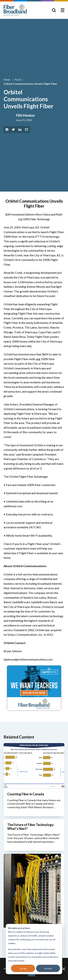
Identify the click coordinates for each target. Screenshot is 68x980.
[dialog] (34, 949)
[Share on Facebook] (7, 130)
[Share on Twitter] (13, 130)
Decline (48, 968)
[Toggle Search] (54, 10)
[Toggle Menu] (63, 10)
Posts (18, 80)
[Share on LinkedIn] (20, 130)
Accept (23, 968)
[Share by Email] (26, 130)
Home (7, 80)
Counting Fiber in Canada (26, 794)
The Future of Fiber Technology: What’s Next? (31, 827)
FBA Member (25, 115)
